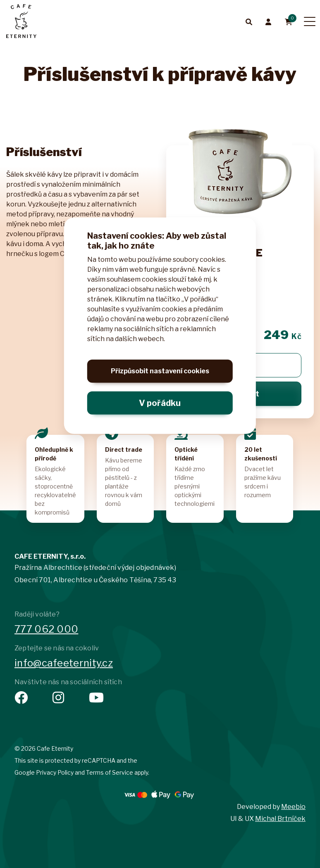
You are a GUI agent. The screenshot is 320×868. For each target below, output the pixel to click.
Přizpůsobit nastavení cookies (160, 374)
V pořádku (160, 403)
